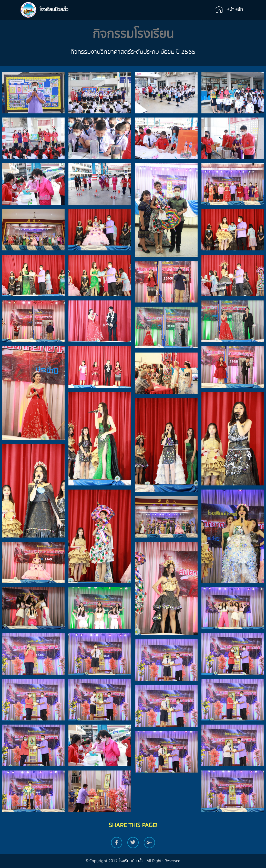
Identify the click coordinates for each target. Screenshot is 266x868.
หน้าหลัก (229, 9)
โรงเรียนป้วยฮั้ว (54, 10)
